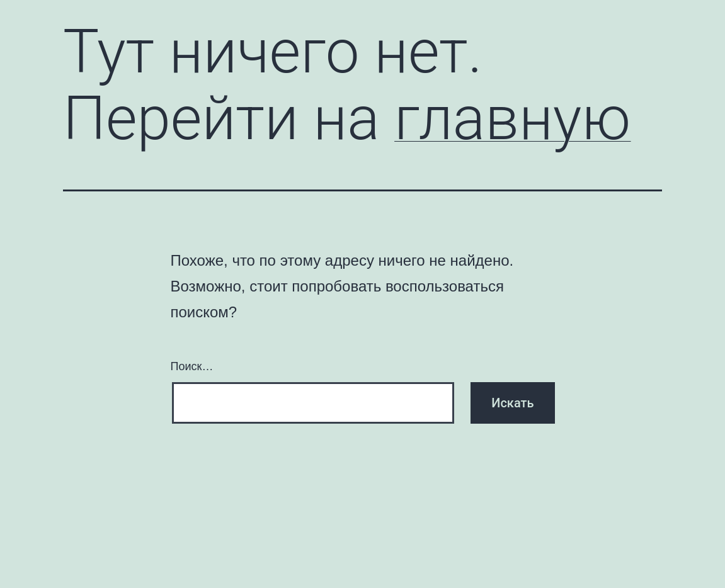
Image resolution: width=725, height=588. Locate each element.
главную (512, 118)
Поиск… (192, 366)
